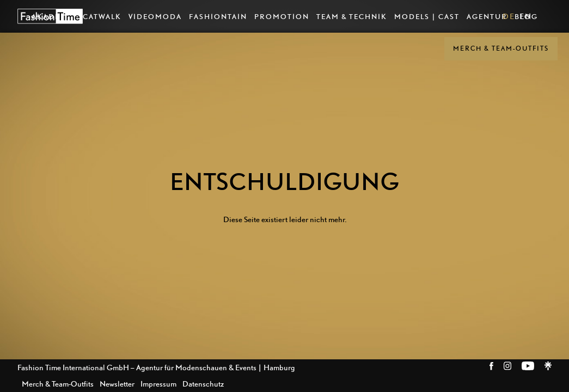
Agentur (487, 16)
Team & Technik (352, 16)
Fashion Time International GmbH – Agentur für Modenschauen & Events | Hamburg (156, 367)
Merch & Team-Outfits (501, 48)
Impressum (158, 384)
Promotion (282, 16)
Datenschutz (203, 384)
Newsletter (117, 384)
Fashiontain (218, 16)
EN (526, 16)
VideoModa (155, 16)
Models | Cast (427, 16)
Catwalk (102, 16)
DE (509, 16)
